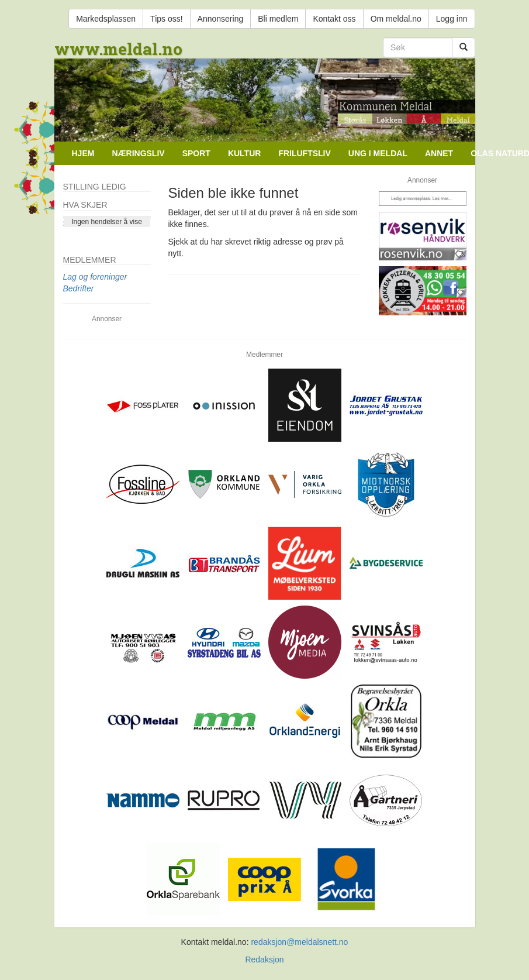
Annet (439, 153)
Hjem (83, 153)
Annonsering (221, 19)
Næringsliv (138, 153)
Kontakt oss (334, 19)
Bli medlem (278, 19)
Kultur (245, 153)
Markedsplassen (106, 19)
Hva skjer (85, 205)
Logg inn (452, 19)
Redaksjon (264, 960)
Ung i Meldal (378, 153)
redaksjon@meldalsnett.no (299, 942)
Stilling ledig (95, 187)
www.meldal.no (118, 49)
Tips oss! (167, 19)
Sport (196, 153)
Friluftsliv (304, 153)
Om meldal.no (396, 19)
